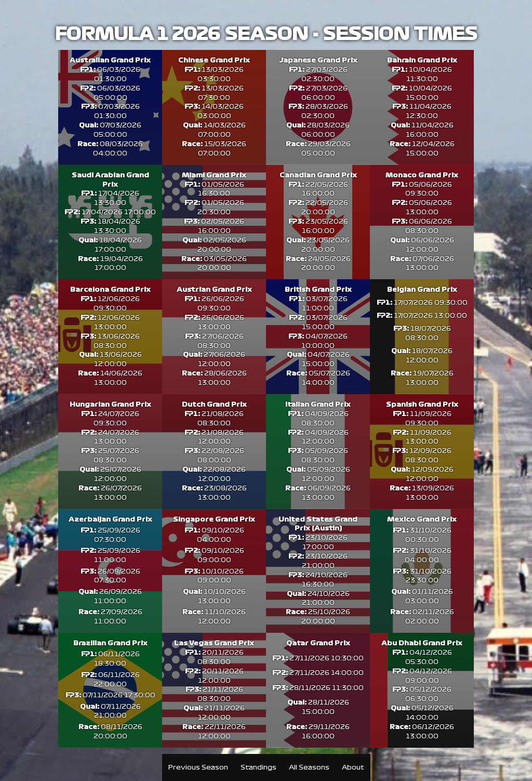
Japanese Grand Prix (318, 61)
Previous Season (198, 767)
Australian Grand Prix (110, 61)
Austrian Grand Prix (214, 301)
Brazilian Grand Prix (110, 657)
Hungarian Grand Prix (110, 416)
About (353, 767)
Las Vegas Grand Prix (214, 657)
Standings (258, 767)
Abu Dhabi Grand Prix (422, 657)
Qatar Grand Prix (318, 657)
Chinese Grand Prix (214, 61)
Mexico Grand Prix (422, 532)
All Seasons (309, 767)
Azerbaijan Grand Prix (110, 532)
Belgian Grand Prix (422, 301)
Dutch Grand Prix (214, 416)
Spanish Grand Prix (422, 416)
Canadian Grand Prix (318, 176)
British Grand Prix (318, 301)
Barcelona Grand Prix (110, 301)
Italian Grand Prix (318, 416)
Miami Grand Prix (214, 176)
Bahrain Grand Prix (422, 61)
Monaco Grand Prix (422, 176)
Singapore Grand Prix (214, 532)
